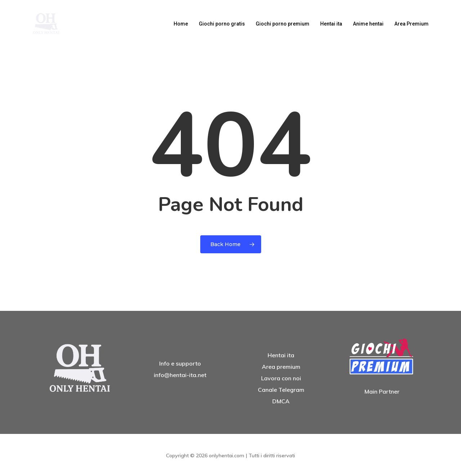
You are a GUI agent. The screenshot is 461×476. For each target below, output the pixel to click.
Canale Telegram (281, 390)
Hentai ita (281, 355)
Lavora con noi (281, 378)
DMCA (281, 401)
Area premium (281, 367)
